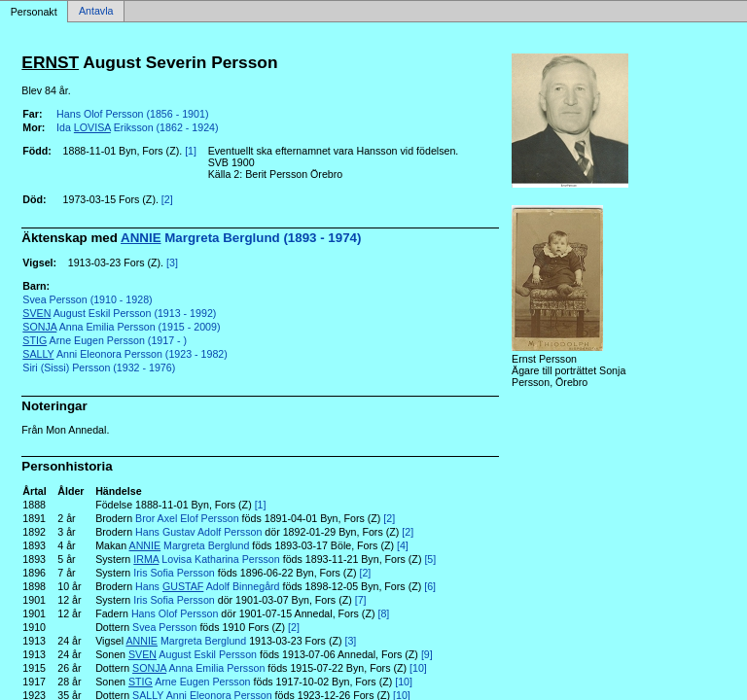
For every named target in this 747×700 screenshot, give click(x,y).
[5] (430, 559)
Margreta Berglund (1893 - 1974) (241, 238)
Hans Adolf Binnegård (208, 586)
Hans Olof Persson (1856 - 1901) (132, 114)
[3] (172, 262)
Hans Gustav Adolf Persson (198, 532)
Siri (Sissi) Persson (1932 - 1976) (99, 367)
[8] (383, 613)
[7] (361, 600)
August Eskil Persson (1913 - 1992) (119, 313)
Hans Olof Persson (175, 613)
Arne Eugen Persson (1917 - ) (105, 340)
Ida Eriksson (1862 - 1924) (137, 127)
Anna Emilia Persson (198, 668)
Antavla (96, 12)
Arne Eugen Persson (190, 682)
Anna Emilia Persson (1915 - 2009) (121, 327)
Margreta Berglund (190, 545)
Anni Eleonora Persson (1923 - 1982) (125, 354)
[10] (418, 668)
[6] (430, 586)
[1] (191, 151)
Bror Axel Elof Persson (187, 518)
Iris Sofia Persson (174, 573)
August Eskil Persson (193, 654)
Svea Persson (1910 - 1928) (87, 299)
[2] (167, 199)
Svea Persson (164, 627)
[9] (427, 654)
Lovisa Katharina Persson (206, 559)
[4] (403, 545)
